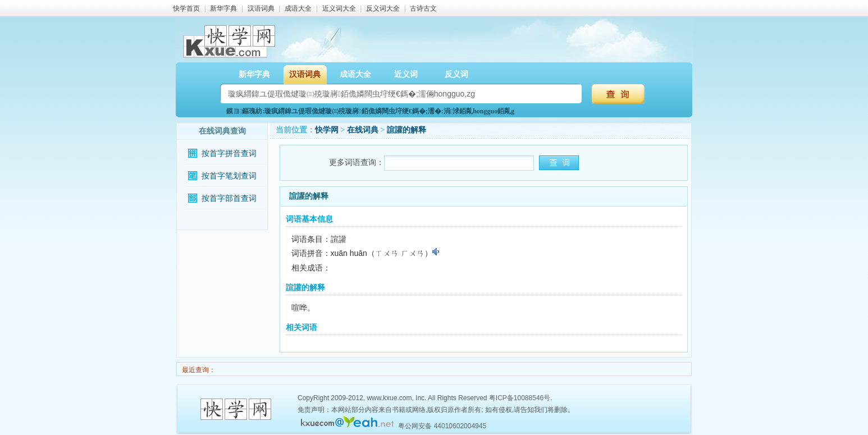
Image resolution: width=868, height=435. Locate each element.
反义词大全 (383, 8)
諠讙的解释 (406, 130)
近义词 (406, 74)
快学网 (327, 130)
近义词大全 (339, 8)
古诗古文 (423, 8)
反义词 (456, 74)
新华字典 (223, 8)
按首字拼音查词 (229, 154)
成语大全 (298, 8)
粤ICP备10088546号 (520, 398)
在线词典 (363, 130)
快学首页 (186, 8)
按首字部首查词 (229, 198)
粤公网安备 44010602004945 (442, 426)
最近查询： (198, 370)
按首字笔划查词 (229, 176)
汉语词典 (261, 8)
